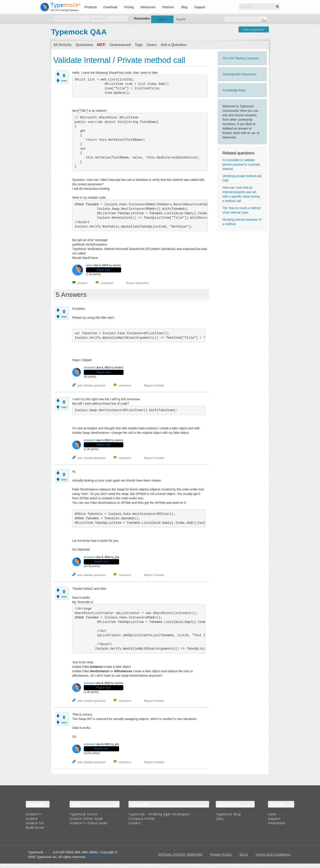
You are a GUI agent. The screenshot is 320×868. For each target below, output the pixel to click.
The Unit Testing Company (241, 58)
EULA (244, 854)
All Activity (62, 45)
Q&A (219, 819)
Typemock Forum (83, 814)
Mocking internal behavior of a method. (242, 222)
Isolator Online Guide (86, 819)
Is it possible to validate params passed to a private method (241, 164)
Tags (139, 45)
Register (181, 19)
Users (152, 45)
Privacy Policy (221, 854)
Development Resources (239, 74)
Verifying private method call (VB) (242, 178)
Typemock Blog (228, 814)
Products (91, 7)
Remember (142, 18)
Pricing (129, 7)
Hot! (101, 45)
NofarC (119, 368)
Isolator (32, 819)
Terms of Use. (97, 857)
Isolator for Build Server (35, 825)
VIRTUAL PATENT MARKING (180, 854)
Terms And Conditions (273, 854)
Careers (135, 823)
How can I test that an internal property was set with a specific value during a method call (241, 194)
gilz (117, 557)
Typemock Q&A (79, 32)
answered (90, 368)
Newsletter (277, 823)
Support (200, 7)
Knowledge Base (234, 90)
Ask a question (254, 29)
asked (90, 265)
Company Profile (142, 819)
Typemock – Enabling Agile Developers (159, 814)
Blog (184, 7)
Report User (104, 270)
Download (110, 7)
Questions (84, 45)
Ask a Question (174, 45)
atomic (117, 265)
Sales (272, 814)
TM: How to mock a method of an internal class (241, 210)
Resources (148, 7)
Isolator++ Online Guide (88, 823)
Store (48, 852)
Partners (168, 7)
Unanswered (120, 45)
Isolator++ (34, 814)
